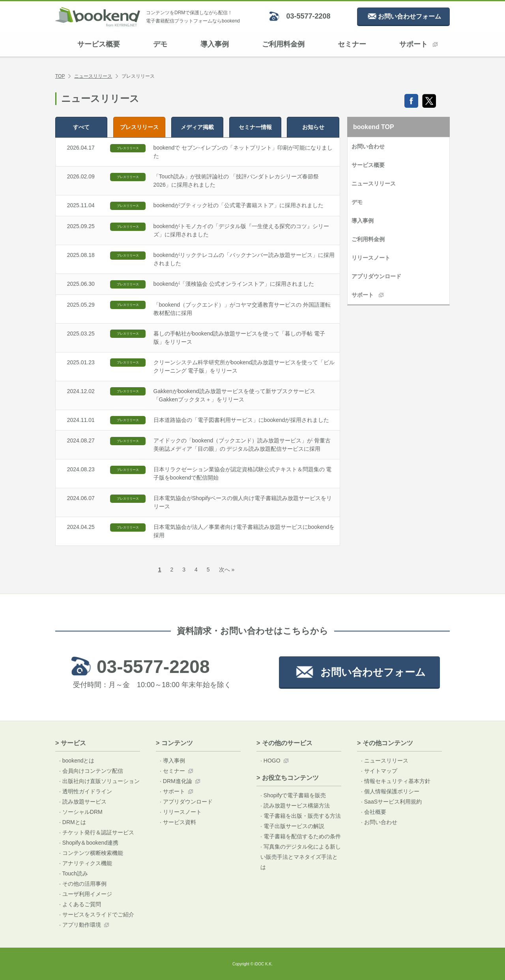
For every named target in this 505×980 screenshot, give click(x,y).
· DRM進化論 (176, 781)
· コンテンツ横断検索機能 (91, 853)
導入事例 (215, 44)
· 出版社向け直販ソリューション (99, 781)
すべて (81, 127)
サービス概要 (99, 44)
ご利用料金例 (283, 44)
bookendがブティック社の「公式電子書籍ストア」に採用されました (239, 205)
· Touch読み (74, 873)
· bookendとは (77, 761)
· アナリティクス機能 (86, 863)
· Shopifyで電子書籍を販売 (293, 795)
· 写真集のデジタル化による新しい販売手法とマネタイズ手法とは (301, 857)
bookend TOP (374, 127)
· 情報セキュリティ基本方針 (396, 781)
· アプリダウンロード (186, 802)
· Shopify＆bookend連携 (89, 843)
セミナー (352, 44)
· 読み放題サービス (83, 802)
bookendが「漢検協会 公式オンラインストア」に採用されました (234, 284)
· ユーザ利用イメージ (86, 894)
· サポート (172, 791)
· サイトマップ (379, 771)
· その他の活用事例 (83, 884)
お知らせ (313, 127)
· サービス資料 (178, 822)
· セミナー (172, 771)
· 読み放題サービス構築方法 (295, 806)
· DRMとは (73, 822)
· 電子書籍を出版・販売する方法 (301, 816)
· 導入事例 (172, 761)
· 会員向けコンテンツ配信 (91, 771)
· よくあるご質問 (80, 904)
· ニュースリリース (385, 761)
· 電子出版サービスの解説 (292, 826)
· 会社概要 (374, 812)
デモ (160, 44)
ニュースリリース (93, 76)
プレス (139, 127)
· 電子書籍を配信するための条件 (301, 836)
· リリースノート (181, 812)
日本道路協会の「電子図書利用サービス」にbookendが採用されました (241, 420)
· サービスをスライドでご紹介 (97, 914)
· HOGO (270, 761)
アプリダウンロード (376, 276)
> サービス (71, 743)
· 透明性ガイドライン (86, 791)
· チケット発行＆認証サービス (97, 832)
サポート (418, 44)
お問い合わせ (368, 146)
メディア (197, 127)
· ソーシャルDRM (81, 812)
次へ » (227, 570)
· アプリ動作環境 (80, 925)
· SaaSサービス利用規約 (391, 802)
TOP (60, 76)
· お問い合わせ (379, 822)
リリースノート (371, 258)
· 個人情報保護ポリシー (390, 791)
